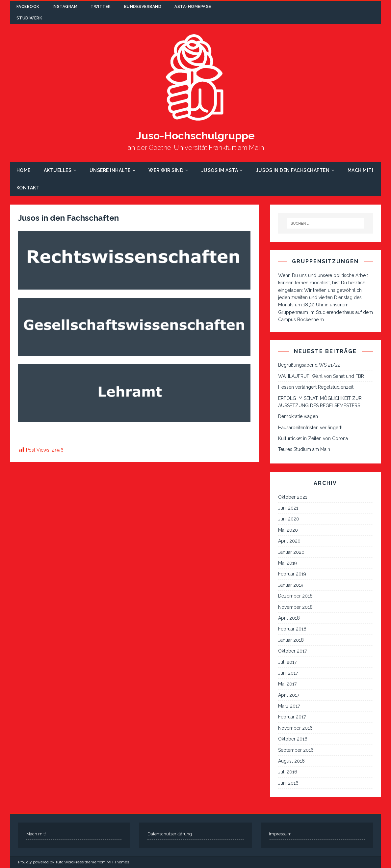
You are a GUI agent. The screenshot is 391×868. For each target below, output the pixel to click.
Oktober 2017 (292, 651)
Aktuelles (58, 170)
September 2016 (296, 750)
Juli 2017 (287, 662)
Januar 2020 (291, 552)
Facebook (28, 7)
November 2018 (295, 607)
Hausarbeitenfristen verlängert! (310, 428)
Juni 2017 (288, 673)
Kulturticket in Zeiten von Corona (313, 438)
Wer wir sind (166, 170)
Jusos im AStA (220, 170)
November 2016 (295, 728)
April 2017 (289, 695)
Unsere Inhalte (110, 170)
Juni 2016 (288, 783)
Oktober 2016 (293, 739)
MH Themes (118, 862)
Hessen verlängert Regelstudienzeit (316, 387)
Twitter (101, 7)
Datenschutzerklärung (170, 834)
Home (24, 170)
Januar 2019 (291, 585)
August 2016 (291, 761)
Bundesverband (143, 7)
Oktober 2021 (293, 497)
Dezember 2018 (295, 596)
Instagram (65, 7)
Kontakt (28, 188)
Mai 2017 (287, 684)
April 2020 (289, 541)
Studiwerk (29, 18)
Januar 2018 (291, 640)
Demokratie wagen (298, 416)
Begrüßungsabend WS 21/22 (309, 365)
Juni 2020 (289, 519)
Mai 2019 (287, 563)
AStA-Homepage (193, 7)
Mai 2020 (288, 530)
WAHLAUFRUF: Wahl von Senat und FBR (321, 376)
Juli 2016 (288, 772)
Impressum (280, 834)
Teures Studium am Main (304, 449)
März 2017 (289, 706)
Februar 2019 (292, 574)
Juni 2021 (288, 508)
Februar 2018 (292, 629)
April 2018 (289, 618)
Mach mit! (361, 170)
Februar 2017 (292, 717)
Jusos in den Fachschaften (293, 170)
